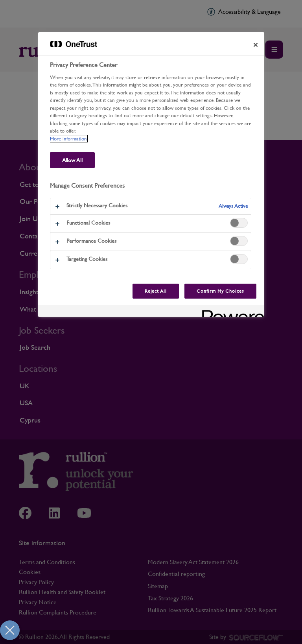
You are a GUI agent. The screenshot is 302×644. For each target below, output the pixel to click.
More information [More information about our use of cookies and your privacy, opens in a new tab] (68, 139)
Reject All (156, 291)
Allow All (72, 160)
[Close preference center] (256, 45)
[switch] (239, 223)
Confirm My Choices (220, 291)
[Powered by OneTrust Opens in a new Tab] (230, 312)
